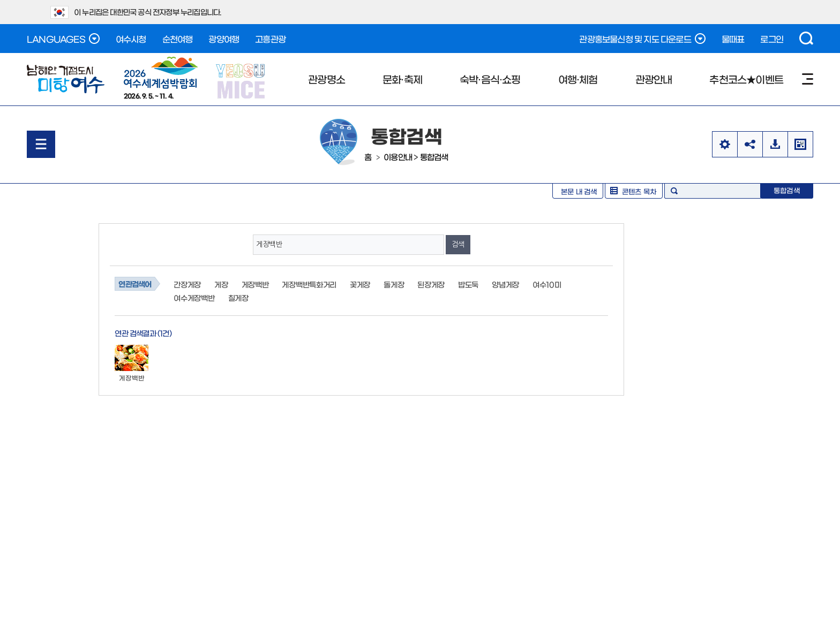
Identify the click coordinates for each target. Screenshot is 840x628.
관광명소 (327, 79)
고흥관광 (270, 39)
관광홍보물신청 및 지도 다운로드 (642, 39)
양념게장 (505, 284)
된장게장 (431, 284)
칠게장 (238, 298)
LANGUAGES (63, 39)
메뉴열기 (41, 144)
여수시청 (131, 39)
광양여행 (224, 39)
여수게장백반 (194, 298)
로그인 (772, 39)
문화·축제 (402, 79)
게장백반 (255, 284)
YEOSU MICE (241, 81)
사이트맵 (808, 79)
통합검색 (434, 157)
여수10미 (547, 284)
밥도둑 (468, 284)
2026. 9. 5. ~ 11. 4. (161, 78)
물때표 (733, 39)
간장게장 (187, 284)
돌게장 (394, 284)
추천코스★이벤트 (746, 79)
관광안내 (654, 79)
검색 (806, 38)
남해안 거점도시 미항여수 (66, 79)
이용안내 (398, 157)
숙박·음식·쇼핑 (490, 79)
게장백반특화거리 (309, 284)
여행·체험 (578, 79)
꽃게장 (360, 284)
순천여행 (178, 39)
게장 (221, 284)
